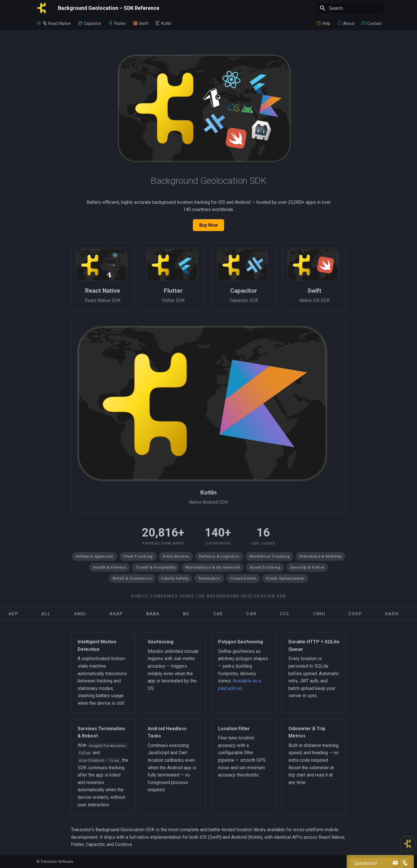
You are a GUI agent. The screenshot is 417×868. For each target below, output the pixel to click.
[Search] (350, 8)
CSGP (363, 614)
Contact (374, 23)
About (349, 23)
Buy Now (209, 225)
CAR (259, 614)
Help (326, 23)
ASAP (124, 614)
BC (194, 614)
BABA (161, 614)
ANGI (88, 614)
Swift (144, 23)
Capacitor (93, 23)
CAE (226, 614)
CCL (292, 614)
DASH (399, 614)
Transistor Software (57, 861)
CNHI (327, 614)
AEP (21, 614)
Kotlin (166, 23)
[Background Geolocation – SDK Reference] (43, 8)
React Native (59, 23)
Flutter (120, 23)
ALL (54, 614)
